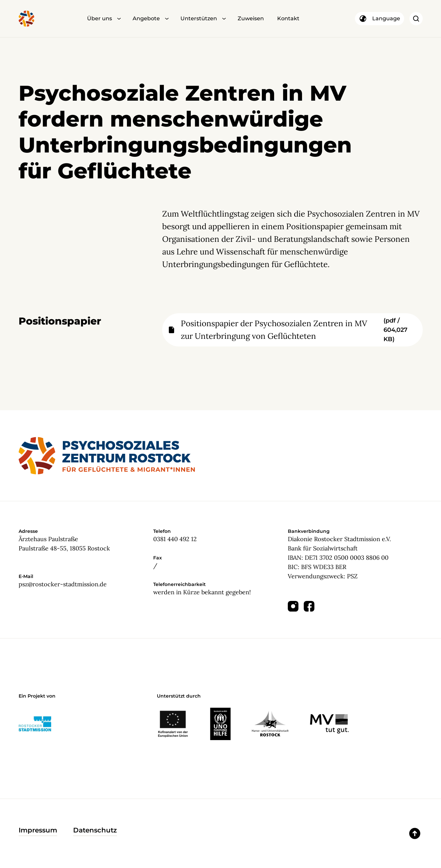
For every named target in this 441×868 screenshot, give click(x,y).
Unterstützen (199, 18)
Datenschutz (95, 830)
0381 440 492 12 (175, 539)
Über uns (100, 18)
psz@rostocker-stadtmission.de (63, 584)
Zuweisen (251, 18)
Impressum (38, 830)
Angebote (146, 18)
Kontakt (288, 18)
